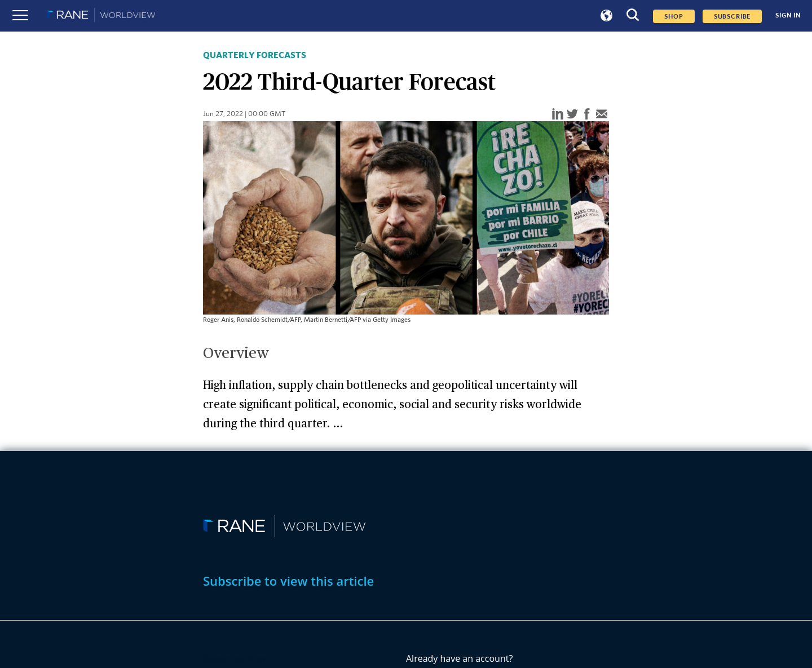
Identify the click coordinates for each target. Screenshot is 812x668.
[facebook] (587, 115)
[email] (602, 115)
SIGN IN (788, 16)
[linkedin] (558, 115)
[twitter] (572, 115)
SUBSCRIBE (732, 16)
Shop (674, 16)
